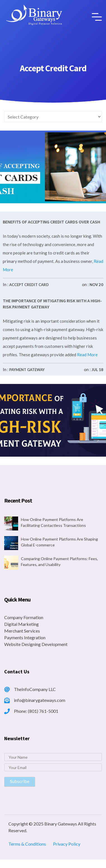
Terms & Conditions (27, 844)
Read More (87, 355)
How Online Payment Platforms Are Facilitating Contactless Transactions (53, 522)
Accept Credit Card (29, 285)
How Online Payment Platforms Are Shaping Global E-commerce (59, 542)
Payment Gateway (27, 370)
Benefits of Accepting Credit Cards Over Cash (51, 222)
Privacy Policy (67, 844)
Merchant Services (22, 631)
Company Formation (24, 617)
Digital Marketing (21, 624)
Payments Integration (25, 637)
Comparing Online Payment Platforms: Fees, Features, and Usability (59, 562)
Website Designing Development (36, 644)
